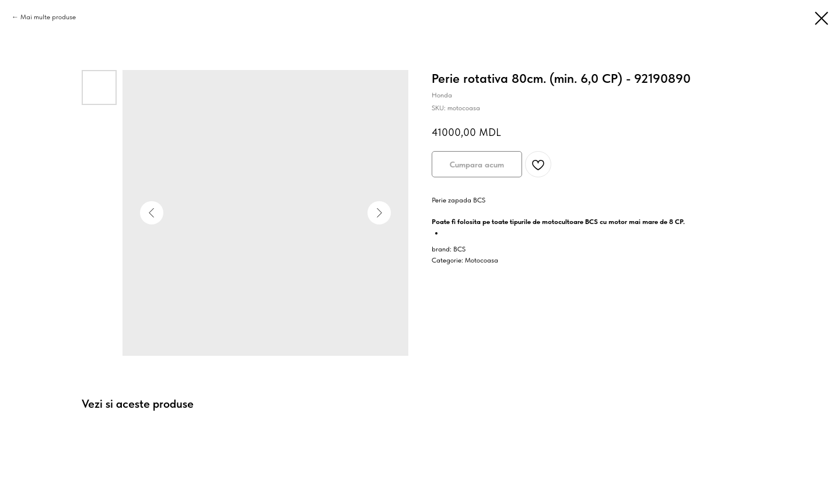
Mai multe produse (48, 17)
